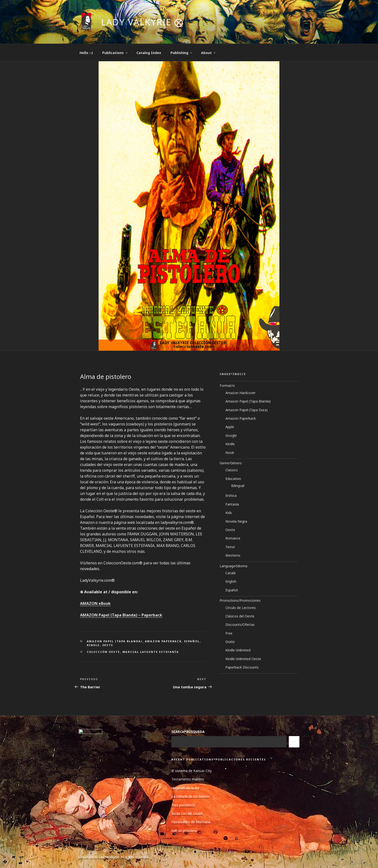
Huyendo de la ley (185, 788)
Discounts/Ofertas (240, 625)
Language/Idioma (233, 566)
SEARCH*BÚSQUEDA (188, 732)
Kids (229, 513)
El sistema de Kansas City (192, 771)
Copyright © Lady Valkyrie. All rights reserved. (114, 857)
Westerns (233, 555)
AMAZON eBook (95, 603)
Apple (230, 427)
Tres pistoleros (183, 805)
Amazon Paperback (163, 641)
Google (231, 435)
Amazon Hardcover (240, 393)
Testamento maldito (188, 779)
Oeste (108, 645)
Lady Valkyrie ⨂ (142, 22)
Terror (230, 547)
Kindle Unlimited (238, 650)
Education (233, 479)
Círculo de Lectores (241, 608)
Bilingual (238, 486)
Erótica (231, 496)
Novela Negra (236, 521)
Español (192, 641)
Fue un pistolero (184, 830)
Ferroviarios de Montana (191, 822)
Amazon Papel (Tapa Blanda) (115, 641)
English (231, 581)
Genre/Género (231, 463)
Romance (233, 538)
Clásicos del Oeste (240, 616)
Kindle (93, 645)
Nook (230, 453)
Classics (232, 470)
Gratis (230, 642)
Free (229, 633)
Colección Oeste (103, 652)
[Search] (294, 742)
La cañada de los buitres (191, 796)
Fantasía (232, 504)
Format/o (227, 386)
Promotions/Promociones (240, 600)
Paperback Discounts (242, 667)
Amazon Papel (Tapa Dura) (246, 410)
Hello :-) (86, 53)
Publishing (182, 53)
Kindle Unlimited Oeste (243, 659)
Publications (115, 53)
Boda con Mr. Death (187, 813)
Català (230, 573)
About (209, 53)
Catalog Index (149, 53)
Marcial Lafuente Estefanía (151, 652)
